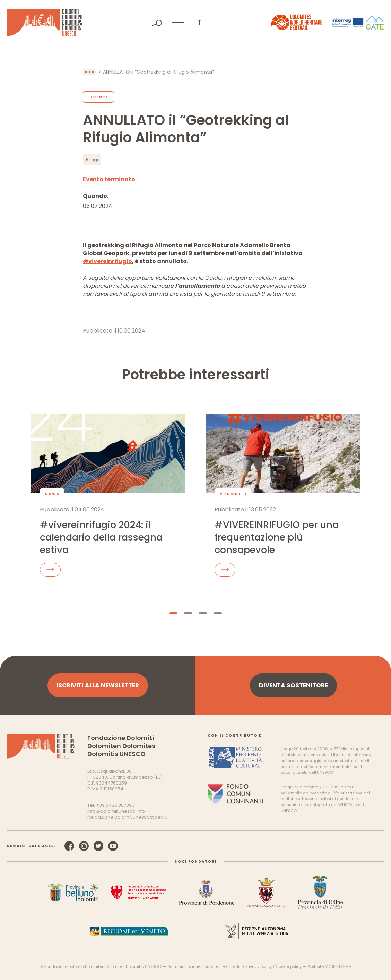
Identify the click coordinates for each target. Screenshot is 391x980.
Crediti (235, 966)
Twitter (98, 846)
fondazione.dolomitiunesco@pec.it (127, 817)
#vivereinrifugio (107, 261)
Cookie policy (289, 966)
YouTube (113, 846)
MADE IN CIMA (338, 966)
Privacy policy (259, 966)
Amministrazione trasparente (196, 966)
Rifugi (92, 160)
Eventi (99, 97)
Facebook (69, 846)
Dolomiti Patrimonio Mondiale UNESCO (45, 23)
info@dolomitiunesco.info (116, 811)
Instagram (84, 846)
